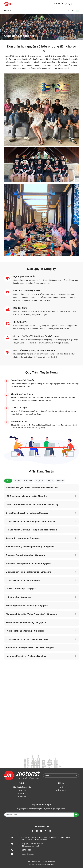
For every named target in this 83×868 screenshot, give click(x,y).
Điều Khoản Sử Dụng (34, 861)
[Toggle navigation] (77, 11)
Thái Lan (50, 481)
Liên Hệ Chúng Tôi (22, 793)
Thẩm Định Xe (61, 790)
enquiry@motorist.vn (28, 854)
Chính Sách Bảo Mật (49, 861)
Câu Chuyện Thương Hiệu (22, 787)
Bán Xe (57, 4)
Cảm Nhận (22, 796)
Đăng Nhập (66, 4)
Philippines (28, 481)
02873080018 (26, 850)
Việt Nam (60, 481)
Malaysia (17, 481)
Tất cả (8, 481)
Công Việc (22, 790)
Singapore (40, 481)
